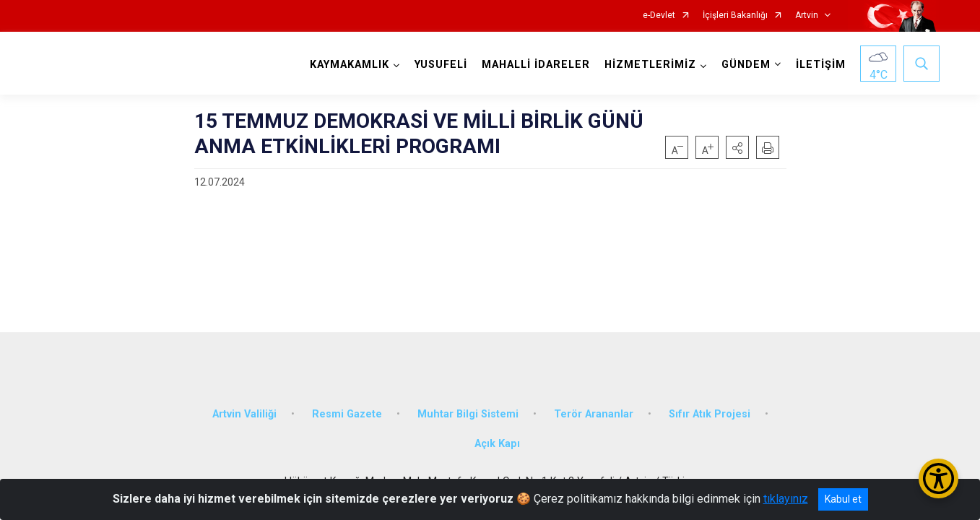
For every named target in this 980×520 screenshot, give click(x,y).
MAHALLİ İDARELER (536, 65)
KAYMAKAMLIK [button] (350, 65)
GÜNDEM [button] (746, 65)
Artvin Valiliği (244, 413)
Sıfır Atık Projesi (710, 413)
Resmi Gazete (347, 413)
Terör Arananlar (594, 413)
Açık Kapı (497, 444)
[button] (737, 147)
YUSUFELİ (441, 65)
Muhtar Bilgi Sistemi (468, 413)
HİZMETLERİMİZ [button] (650, 65)
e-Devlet (659, 16)
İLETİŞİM (821, 65)
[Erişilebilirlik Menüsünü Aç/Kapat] (938, 478)
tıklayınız (786, 499)
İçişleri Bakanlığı (735, 16)
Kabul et (843, 499)
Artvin (807, 16)
